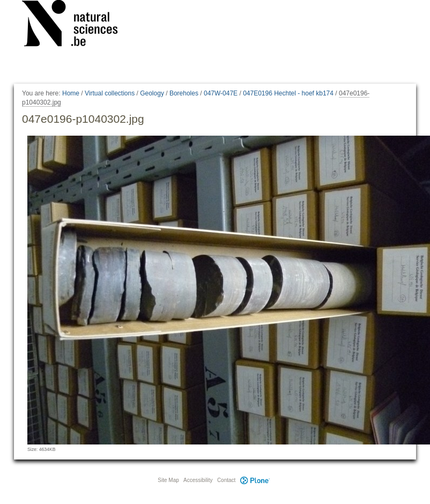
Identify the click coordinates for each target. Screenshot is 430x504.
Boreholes (184, 93)
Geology (152, 93)
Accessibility (198, 480)
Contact (226, 480)
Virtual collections (110, 93)
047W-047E (221, 93)
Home (71, 93)
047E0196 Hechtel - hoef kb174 (288, 93)
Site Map (168, 480)
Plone (255, 480)
